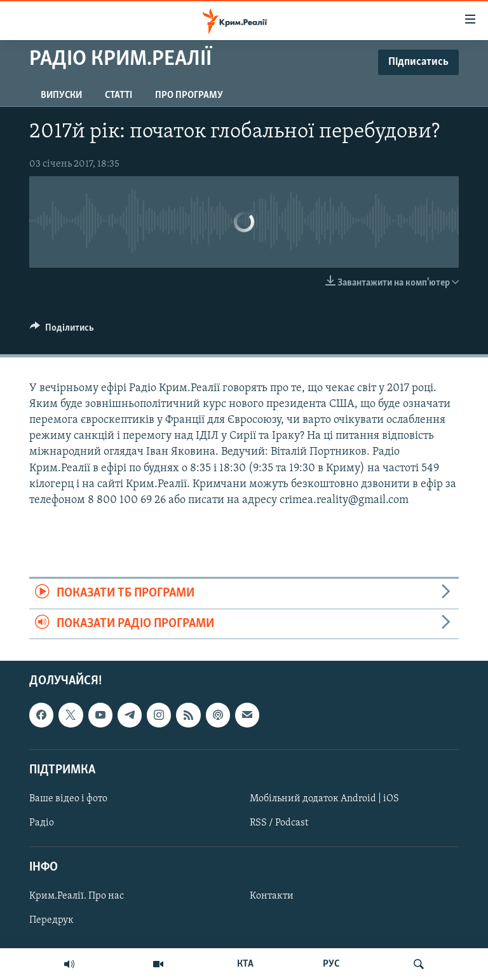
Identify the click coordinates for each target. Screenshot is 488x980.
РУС (331, 964)
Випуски (61, 95)
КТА (245, 964)
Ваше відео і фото (68, 799)
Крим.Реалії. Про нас (77, 896)
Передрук (51, 920)
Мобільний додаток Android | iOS (324, 799)
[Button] (62, 331)
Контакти (272, 896)
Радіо (42, 823)
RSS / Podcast (279, 823)
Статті (119, 95)
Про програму (189, 95)
